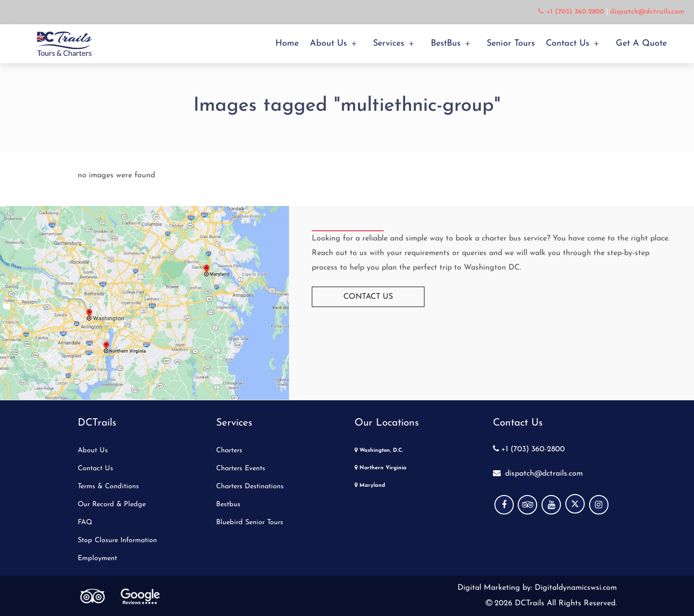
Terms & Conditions (108, 487)
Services (389, 43)
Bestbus (228, 505)
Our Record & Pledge (112, 505)
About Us (328, 43)
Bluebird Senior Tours (250, 522)
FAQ (85, 522)
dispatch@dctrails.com (538, 474)
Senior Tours (511, 43)
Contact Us (567, 43)
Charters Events (241, 469)
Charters (229, 451)
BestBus (446, 43)
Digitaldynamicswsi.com (575, 588)
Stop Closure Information (117, 540)
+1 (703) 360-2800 (529, 449)
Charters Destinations (250, 487)
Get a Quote (641, 43)
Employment (97, 558)
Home (287, 43)
